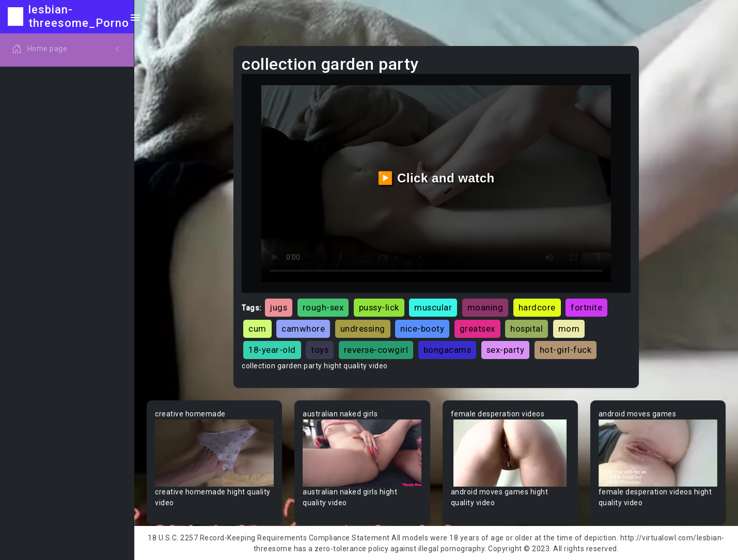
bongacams (447, 350)
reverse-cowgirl (376, 350)
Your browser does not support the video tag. (214, 453)
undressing (363, 329)
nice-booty (422, 329)
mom (569, 329)
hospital (527, 329)
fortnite (586, 307)
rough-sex (323, 307)
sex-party (506, 350)
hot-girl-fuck (566, 350)
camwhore (303, 329)
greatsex (477, 329)
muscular (433, 307)
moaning (485, 307)
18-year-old (272, 350)
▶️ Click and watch (436, 178)
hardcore (537, 307)
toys (320, 350)
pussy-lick (379, 307)
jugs (279, 307)
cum (257, 329)
